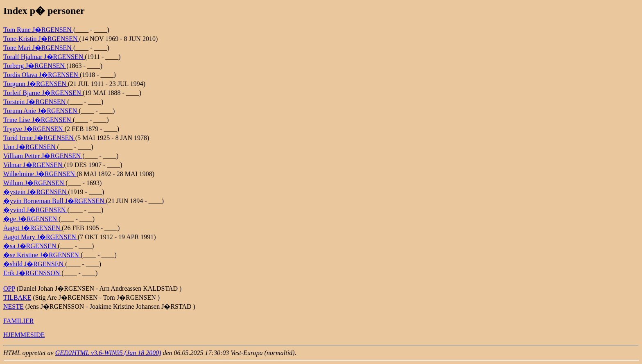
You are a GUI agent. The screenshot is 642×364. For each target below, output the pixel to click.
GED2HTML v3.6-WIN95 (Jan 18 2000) (108, 353)
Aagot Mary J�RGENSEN (41, 237)
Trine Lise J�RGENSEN (38, 120)
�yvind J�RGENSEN (35, 210)
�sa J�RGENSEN (31, 246)
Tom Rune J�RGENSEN (38, 30)
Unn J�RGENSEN (30, 147)
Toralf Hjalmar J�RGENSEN (44, 57)
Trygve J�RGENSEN (34, 129)
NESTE (14, 306)
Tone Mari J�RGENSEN (38, 48)
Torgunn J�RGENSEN (36, 84)
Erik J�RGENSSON (32, 273)
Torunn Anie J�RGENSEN (41, 111)
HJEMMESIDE (24, 335)
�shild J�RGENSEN (34, 264)
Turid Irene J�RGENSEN (39, 138)
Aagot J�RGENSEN (33, 228)
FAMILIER (18, 321)
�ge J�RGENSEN (31, 219)
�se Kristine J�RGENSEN (42, 255)
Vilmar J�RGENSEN (34, 165)
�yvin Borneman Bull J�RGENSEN (55, 201)
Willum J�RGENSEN (34, 183)
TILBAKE (17, 297)
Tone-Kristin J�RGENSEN (41, 39)
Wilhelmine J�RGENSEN (40, 174)
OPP (9, 288)
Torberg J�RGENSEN (35, 66)
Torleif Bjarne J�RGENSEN (43, 93)
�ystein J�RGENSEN (36, 192)
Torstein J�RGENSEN (35, 102)
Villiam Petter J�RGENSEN (43, 156)
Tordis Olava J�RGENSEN (42, 75)
